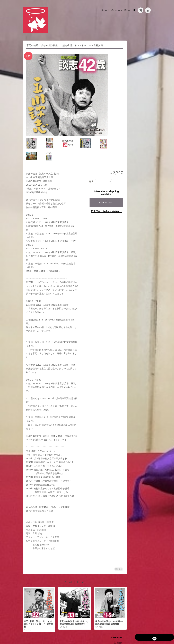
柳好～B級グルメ (138, 158)
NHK (132, 62)
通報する (114, 554)
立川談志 (133, 44)
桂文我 (132, 164)
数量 (87, 167)
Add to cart (102, 188)
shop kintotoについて (138, 187)
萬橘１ (133, 139)
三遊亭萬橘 (134, 133)
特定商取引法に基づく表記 (138, 196)
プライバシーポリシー (114, 630)
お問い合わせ (135, 205)
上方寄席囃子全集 (138, 170)
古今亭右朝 (134, 69)
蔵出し (133, 105)
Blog (127, 8)
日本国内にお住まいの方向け (102, 197)
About (106, 8)
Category (117, 8)
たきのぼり (135, 118)
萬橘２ (133, 145)
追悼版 (133, 57)
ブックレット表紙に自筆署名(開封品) (141, 125)
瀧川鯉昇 (133, 111)
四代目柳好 (134, 151)
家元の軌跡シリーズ (140, 51)
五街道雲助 (134, 99)
